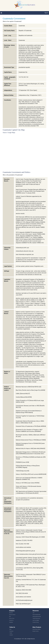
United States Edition (36, 629)
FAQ (10, 617)
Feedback (11, 622)
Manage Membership (37, 617)
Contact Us (11, 620)
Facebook (11, 631)
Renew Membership (36, 615)
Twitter (11, 633)
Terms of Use (12, 618)
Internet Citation (12, 615)
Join (33, 613)
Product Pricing (36, 622)
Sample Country (36, 631)
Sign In (46, 13)
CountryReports (24, 5)
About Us (11, 613)
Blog (10, 629)
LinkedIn (11, 635)
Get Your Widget (36, 620)
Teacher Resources (36, 618)
